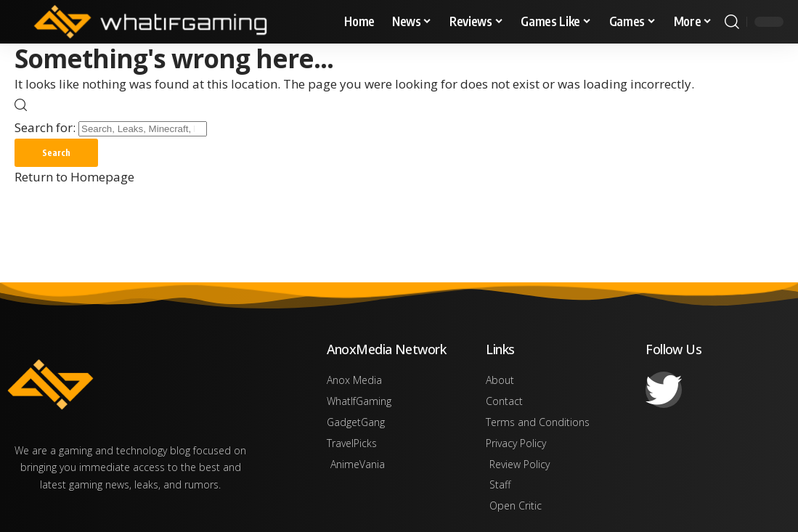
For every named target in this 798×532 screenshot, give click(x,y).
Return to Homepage (74, 177)
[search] (732, 22)
